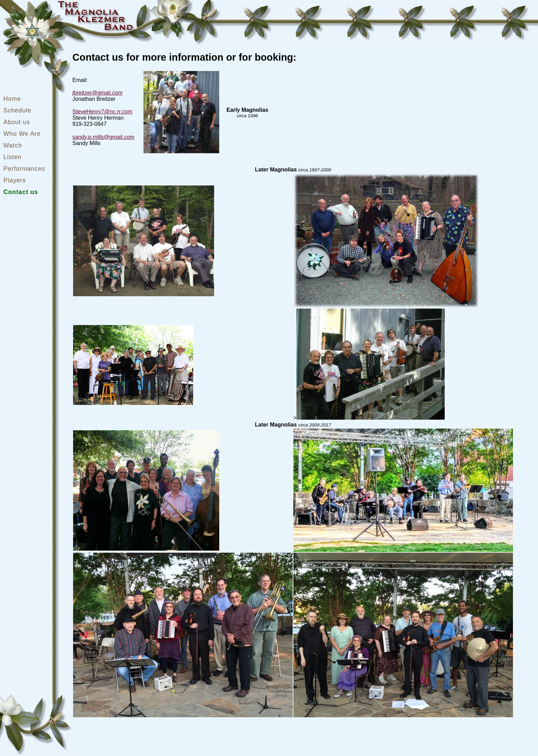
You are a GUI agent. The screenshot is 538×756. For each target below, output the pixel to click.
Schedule (17, 110)
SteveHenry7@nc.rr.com (102, 112)
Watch (13, 145)
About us (17, 122)
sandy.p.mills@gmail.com (103, 137)
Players (15, 180)
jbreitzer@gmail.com (97, 93)
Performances (24, 169)
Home (12, 99)
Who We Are (22, 134)
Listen (13, 157)
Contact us (21, 192)
